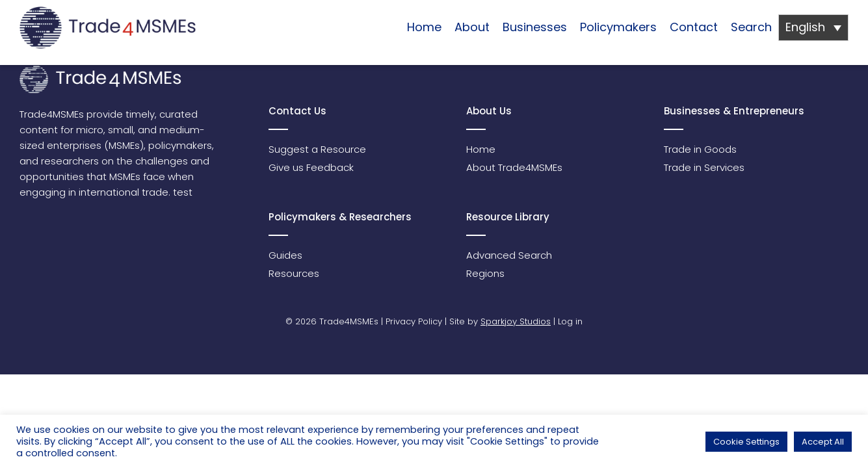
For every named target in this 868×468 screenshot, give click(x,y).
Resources (294, 273)
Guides (285, 255)
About (472, 27)
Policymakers (618, 27)
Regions (485, 273)
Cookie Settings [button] (746, 442)
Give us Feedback (311, 167)
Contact (694, 27)
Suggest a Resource (317, 149)
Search (751, 27)
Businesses (535, 27)
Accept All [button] (823, 442)
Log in (570, 321)
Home (424, 27)
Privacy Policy (414, 321)
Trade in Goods (700, 149)
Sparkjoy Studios (516, 321)
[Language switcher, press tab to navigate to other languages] (813, 28)
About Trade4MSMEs (514, 167)
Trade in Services (704, 167)
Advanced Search (509, 255)
